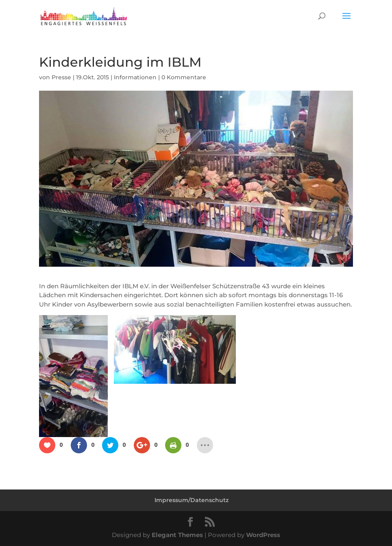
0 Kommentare (184, 77)
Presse (61, 77)
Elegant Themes (177, 535)
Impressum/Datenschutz (192, 500)
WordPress (263, 535)
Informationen (135, 77)
